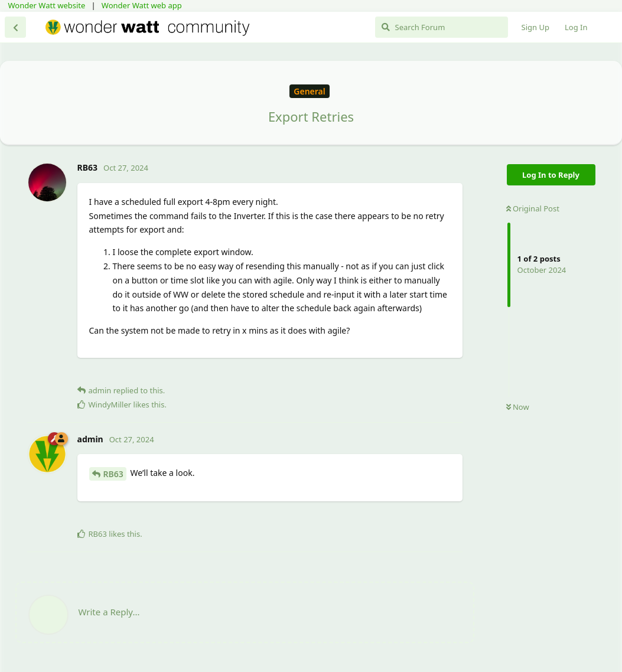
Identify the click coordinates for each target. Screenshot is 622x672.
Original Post (533, 208)
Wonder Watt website (47, 5)
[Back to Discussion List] (15, 27)
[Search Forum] (442, 27)
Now (518, 407)
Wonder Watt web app (142, 5)
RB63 (113, 474)
